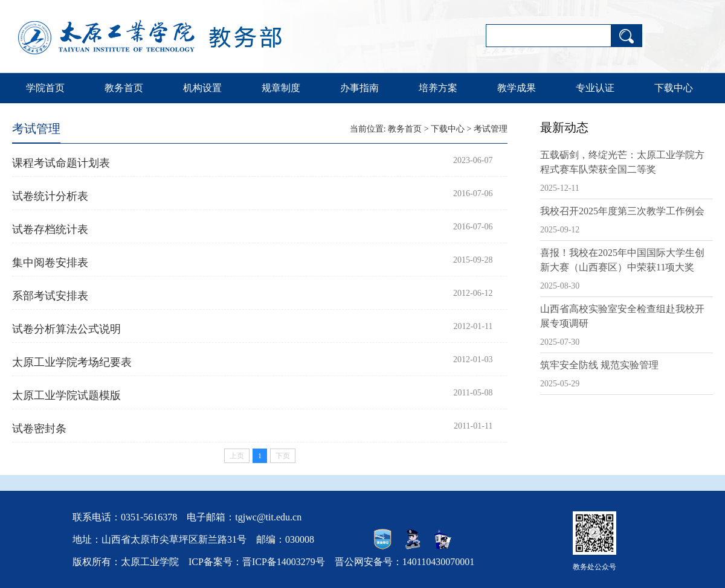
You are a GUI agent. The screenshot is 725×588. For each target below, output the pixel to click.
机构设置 (202, 88)
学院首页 (45, 88)
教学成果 (517, 88)
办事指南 (359, 88)
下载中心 (674, 88)
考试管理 (491, 129)
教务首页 (124, 88)
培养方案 (438, 88)
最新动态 (564, 127)
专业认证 (595, 88)
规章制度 (281, 88)
